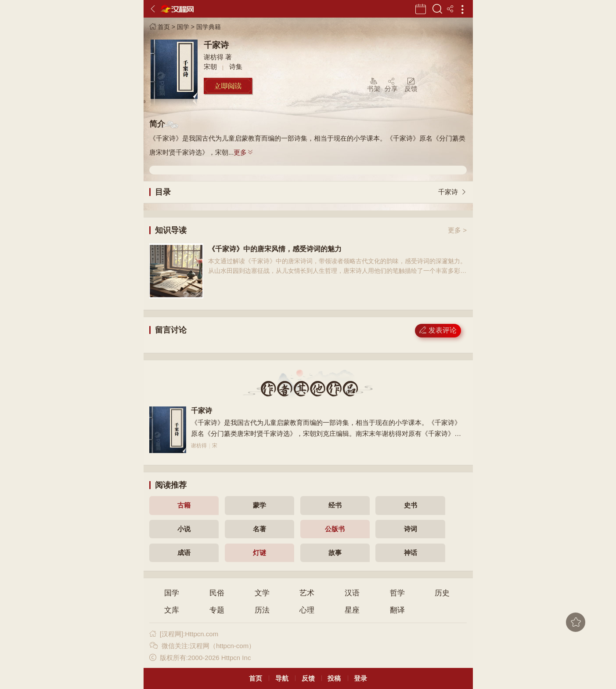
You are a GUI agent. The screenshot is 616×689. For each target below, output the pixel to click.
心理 (307, 610)
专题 (217, 610)
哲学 (397, 593)
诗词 (411, 529)
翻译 (397, 610)
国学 (183, 27)
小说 (184, 529)
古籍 (184, 505)
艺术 (307, 593)
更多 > (457, 230)
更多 (244, 152)
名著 (259, 529)
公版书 (335, 529)
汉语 (352, 593)
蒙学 (259, 505)
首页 (160, 27)
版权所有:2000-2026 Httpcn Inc (200, 658)
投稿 (334, 678)
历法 (262, 610)
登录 (360, 678)
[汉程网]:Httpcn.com (184, 634)
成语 (184, 553)
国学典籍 (209, 27)
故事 (335, 553)
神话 (411, 553)
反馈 (308, 678)
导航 (282, 678)
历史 (442, 593)
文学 (262, 593)
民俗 (217, 593)
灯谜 (259, 553)
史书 (411, 505)
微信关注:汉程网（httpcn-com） (202, 646)
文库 (172, 610)
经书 (335, 505)
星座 (352, 610)
